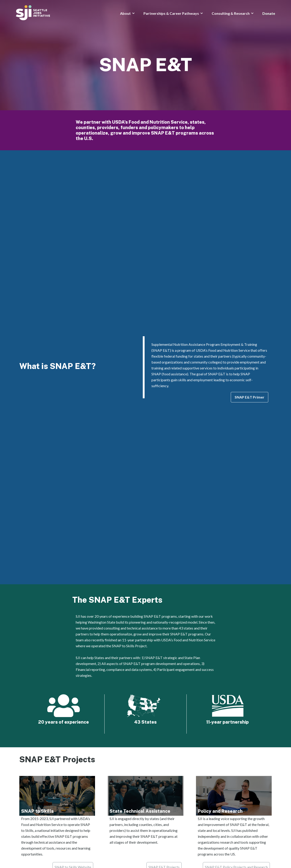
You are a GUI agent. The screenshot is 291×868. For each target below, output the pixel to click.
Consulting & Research (231, 13)
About (125, 13)
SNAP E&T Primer (250, 397)
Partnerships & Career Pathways (171, 13)
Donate (269, 13)
